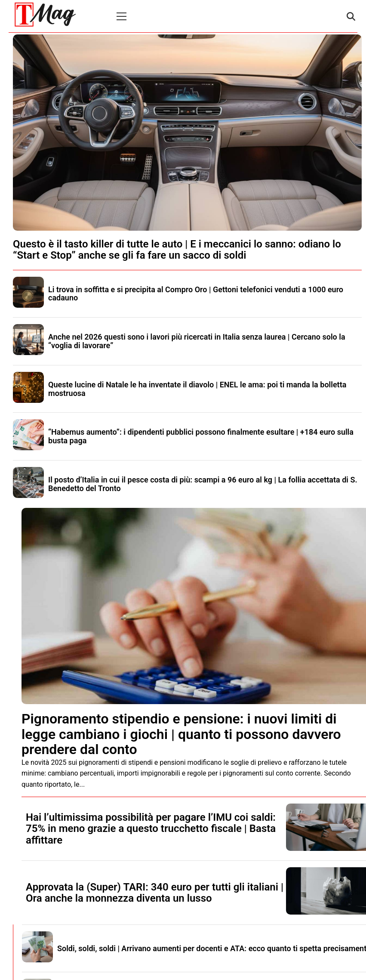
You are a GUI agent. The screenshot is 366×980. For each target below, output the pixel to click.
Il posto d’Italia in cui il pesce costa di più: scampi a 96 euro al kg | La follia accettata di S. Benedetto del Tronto (203, 484)
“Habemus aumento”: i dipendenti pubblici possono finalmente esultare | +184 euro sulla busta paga (201, 436)
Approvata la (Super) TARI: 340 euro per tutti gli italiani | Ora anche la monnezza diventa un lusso (155, 893)
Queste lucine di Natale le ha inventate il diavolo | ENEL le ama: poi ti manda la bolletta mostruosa (197, 389)
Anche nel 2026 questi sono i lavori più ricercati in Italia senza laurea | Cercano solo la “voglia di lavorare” (197, 341)
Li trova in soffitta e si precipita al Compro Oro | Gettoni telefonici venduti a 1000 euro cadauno (196, 294)
